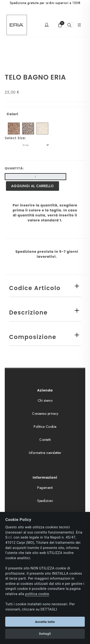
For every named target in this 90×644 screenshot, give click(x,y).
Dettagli (45, 634)
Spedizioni (45, 501)
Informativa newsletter (45, 453)
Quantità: (14, 168)
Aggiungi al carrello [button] (32, 186)
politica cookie (37, 594)
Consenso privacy (45, 414)
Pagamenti (45, 488)
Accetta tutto (45, 622)
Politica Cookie (45, 427)
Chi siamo (45, 401)
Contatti (45, 440)
